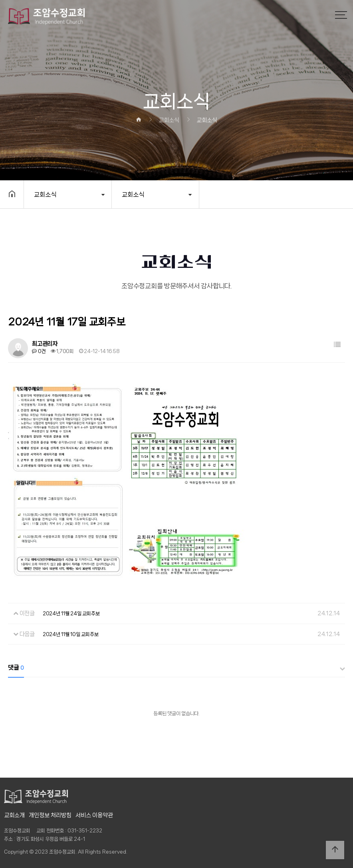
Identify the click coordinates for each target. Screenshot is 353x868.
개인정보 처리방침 (50, 815)
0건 (39, 351)
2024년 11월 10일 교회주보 (71, 634)
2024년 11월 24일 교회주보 (71, 614)
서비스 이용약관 (94, 815)
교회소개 (14, 815)
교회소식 (45, 195)
